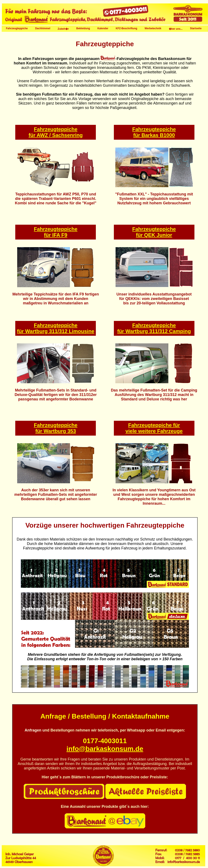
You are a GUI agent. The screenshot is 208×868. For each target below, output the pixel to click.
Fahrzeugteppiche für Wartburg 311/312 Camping (154, 328)
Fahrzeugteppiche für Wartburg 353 (56, 428)
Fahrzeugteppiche (16, 28)
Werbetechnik (152, 28)
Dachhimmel (42, 28)
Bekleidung (83, 28)
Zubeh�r (63, 29)
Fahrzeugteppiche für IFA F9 (56, 232)
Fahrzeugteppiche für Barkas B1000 (154, 132)
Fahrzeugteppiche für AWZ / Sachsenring (56, 132)
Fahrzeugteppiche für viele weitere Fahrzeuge (154, 428)
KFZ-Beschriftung (126, 28)
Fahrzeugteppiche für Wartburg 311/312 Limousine (56, 328)
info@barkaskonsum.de (105, 749)
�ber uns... (175, 29)
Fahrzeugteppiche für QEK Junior (154, 232)
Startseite (196, 28)
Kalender (102, 28)
